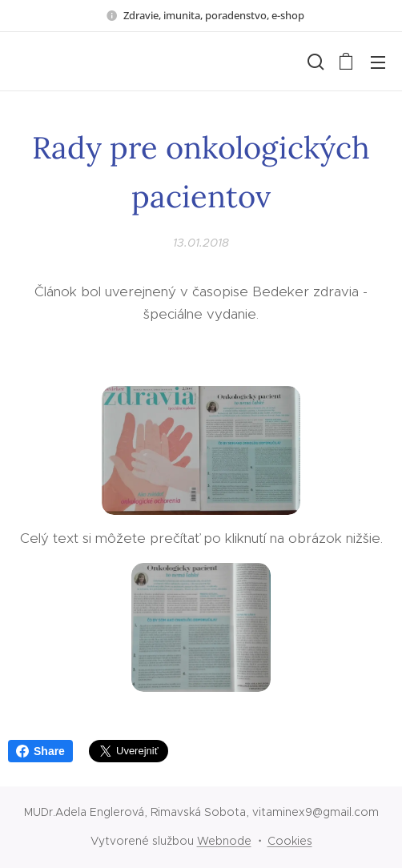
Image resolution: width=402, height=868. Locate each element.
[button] (314, 62)
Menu (378, 62)
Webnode (224, 841)
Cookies (290, 841)
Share (40, 751)
